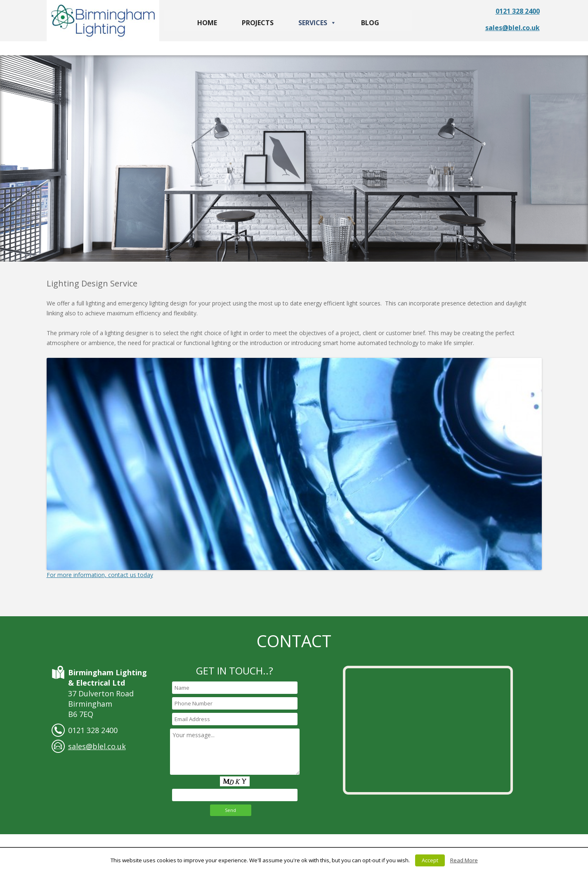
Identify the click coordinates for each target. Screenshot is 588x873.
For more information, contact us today (100, 575)
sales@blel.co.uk (512, 28)
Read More (464, 860)
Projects (258, 23)
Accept (430, 860)
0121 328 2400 (518, 11)
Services (317, 23)
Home (207, 23)
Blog (370, 23)
